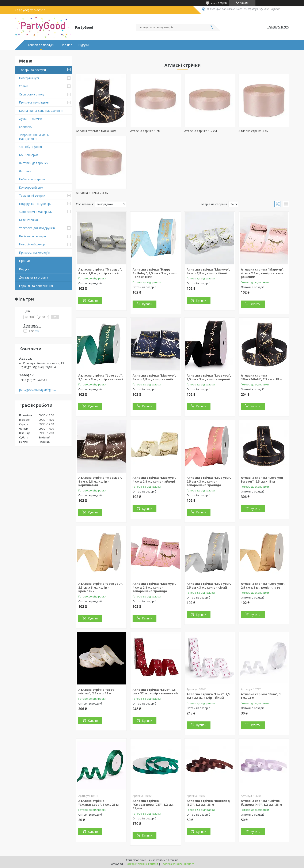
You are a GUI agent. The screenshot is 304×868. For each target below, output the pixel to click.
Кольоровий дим (31, 187)
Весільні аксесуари (32, 236)
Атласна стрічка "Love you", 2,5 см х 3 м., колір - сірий (209, 586)
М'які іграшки (28, 220)
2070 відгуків (219, 3)
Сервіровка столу (32, 94)
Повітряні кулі (29, 78)
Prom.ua (173, 860)
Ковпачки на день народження (41, 111)
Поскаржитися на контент (142, 864)
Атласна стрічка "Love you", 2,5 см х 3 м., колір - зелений (101, 377)
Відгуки (83, 45)
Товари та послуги (41, 45)
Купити (93, 300)
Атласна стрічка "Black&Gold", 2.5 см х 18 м (262, 377)
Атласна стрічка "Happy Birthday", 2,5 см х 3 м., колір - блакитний (155, 273)
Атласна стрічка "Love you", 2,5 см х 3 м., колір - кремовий (100, 587)
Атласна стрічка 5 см (254, 131)
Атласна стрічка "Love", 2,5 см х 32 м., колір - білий (208, 696)
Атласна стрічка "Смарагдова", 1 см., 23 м (98, 803)
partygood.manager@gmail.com (38, 390)
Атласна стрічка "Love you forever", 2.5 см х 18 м (262, 480)
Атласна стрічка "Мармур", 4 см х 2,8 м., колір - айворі (154, 480)
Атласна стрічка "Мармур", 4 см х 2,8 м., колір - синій (154, 377)
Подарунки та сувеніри (35, 204)
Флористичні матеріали (36, 212)
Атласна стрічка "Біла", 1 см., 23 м (261, 696)
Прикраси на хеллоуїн (35, 252)
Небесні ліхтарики (32, 179)
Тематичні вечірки (32, 195)
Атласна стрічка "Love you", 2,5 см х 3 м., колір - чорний (209, 377)
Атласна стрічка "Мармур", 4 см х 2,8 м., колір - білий (208, 271)
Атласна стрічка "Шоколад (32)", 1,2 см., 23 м (208, 803)
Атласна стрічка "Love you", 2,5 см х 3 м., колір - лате (263, 586)
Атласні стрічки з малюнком (96, 131)
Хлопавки (26, 127)
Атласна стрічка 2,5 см (92, 193)
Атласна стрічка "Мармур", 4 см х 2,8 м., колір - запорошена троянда (154, 587)
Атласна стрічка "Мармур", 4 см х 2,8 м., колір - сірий (100, 271)
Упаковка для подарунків (37, 228)
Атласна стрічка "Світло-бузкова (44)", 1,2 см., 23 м (261, 803)
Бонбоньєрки (28, 155)
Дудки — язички (31, 119)
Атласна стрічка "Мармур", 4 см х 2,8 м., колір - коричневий (100, 481)
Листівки (25, 171)
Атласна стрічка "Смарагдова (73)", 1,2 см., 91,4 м (153, 804)
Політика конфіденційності (178, 864)
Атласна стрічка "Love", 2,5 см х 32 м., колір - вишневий (155, 692)
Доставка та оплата (34, 277)
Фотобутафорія (30, 147)
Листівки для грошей (34, 163)
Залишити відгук (278, 27)
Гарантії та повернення (36, 286)
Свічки (24, 86)
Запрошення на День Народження (34, 137)
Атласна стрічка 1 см (145, 131)
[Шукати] (211, 27)
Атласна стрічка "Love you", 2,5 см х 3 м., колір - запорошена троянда (209, 481)
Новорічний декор (32, 244)
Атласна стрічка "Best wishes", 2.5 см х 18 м (96, 692)
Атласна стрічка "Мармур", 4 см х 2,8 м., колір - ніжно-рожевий (263, 273)
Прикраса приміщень (34, 102)
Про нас (66, 45)
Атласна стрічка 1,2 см (201, 131)
